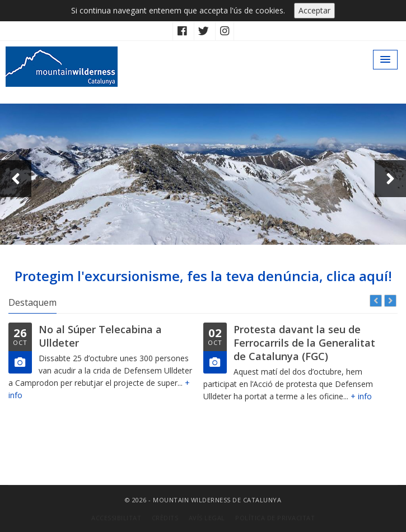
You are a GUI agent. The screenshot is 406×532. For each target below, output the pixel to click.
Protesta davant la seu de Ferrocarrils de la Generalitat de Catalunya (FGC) (304, 343)
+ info (361, 396)
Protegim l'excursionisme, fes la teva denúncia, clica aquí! (203, 276)
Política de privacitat (275, 518)
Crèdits (165, 518)
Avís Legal (207, 518)
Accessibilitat (116, 518)
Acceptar (314, 10)
